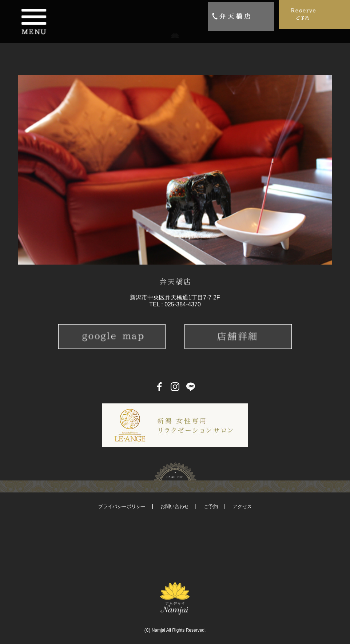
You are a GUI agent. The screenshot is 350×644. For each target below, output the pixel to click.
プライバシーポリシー (122, 506)
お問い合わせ (175, 506)
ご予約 (211, 506)
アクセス (242, 506)
